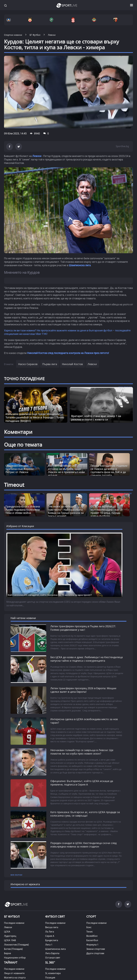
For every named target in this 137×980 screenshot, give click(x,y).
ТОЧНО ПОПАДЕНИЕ (24, 379)
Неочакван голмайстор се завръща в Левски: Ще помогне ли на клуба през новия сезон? (82, 751)
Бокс (89, 926)
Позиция (50, 976)
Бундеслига (52, 939)
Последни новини (14, 921)
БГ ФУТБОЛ (12, 915)
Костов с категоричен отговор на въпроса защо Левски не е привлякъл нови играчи (66, 470)
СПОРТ (91, 915)
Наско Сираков (28, 364)
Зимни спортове (96, 947)
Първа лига (50, 364)
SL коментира (53, 971)
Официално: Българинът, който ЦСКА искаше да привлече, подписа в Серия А (82, 782)
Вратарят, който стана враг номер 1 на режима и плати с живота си (96, 418)
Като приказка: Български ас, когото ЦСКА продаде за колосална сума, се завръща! (85, 812)
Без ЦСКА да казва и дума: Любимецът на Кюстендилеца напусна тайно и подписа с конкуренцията (87, 659)
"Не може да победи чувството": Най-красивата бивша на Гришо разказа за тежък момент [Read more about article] (66, 511)
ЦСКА (7, 930)
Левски (37, 156)
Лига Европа (52, 952)
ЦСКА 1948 (10, 939)
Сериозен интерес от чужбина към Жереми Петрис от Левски (20, 469)
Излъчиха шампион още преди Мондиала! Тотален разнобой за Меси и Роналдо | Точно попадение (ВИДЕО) (35, 417)
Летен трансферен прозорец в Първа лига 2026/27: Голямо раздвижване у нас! (83, 628)
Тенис (90, 930)
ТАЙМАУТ (11, 961)
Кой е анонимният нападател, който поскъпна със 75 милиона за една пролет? (50, 595)
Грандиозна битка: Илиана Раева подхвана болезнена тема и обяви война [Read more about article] (23, 510)
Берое (8, 952)
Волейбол (92, 934)
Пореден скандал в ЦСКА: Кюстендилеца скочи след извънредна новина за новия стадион (83, 843)
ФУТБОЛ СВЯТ (55, 915)
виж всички (16, 873)
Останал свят (53, 956)
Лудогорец (10, 934)
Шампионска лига (80, 265)
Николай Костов (72, 364)
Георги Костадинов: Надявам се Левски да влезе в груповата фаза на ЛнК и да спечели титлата (109, 470)
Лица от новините (14, 971)
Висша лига (52, 926)
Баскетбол (92, 939)
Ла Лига (50, 930)
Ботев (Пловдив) (13, 947)
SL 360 (50, 960)
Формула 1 (92, 943)
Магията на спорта (15, 976)
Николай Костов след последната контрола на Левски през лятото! (68, 353)
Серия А (50, 934)
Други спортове (95, 952)
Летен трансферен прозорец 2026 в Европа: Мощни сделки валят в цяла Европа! (83, 690)
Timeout (14, 485)
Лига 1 (49, 943)
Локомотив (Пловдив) (16, 943)
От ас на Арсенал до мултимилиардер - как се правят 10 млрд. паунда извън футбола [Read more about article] (107, 511)
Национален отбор (15, 956)
